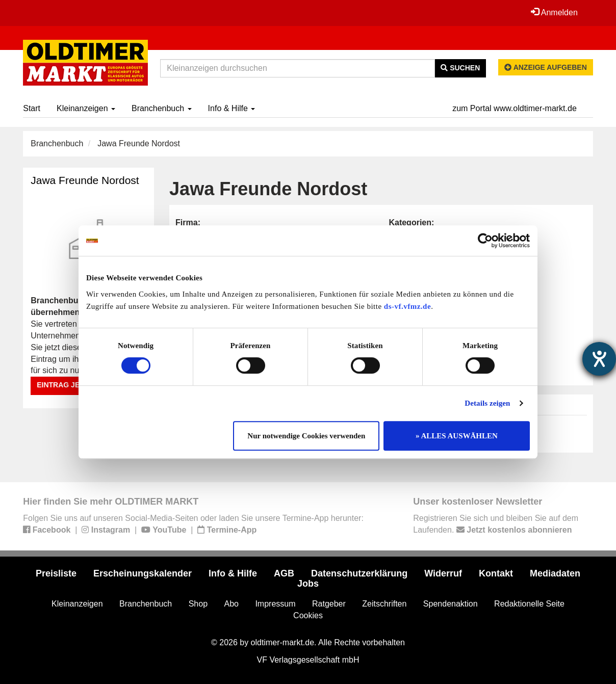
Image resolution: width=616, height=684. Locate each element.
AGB (284, 573)
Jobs (308, 584)
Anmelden (554, 12)
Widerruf (443, 573)
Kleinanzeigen (86, 108)
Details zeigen (487, 403)
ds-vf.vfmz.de (407, 306)
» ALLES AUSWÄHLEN (457, 436)
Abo (231, 604)
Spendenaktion (451, 604)
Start (32, 108)
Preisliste (56, 573)
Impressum (275, 604)
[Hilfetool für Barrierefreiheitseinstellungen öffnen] (599, 359)
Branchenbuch (162, 108)
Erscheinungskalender (143, 573)
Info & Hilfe (232, 108)
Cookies (308, 615)
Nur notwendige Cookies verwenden (306, 436)
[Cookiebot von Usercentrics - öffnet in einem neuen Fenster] (485, 241)
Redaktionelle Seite (529, 604)
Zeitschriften (384, 604)
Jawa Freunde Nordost (85, 180)
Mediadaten (555, 573)
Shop (198, 604)
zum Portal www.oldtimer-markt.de (515, 108)
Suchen (460, 68)
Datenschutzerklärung (359, 573)
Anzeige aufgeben (546, 67)
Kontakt (496, 573)
